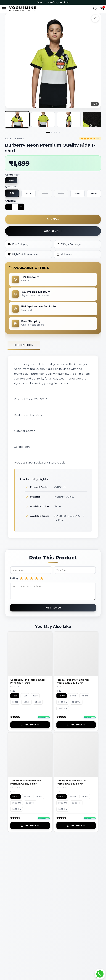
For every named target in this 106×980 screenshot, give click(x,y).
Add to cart (53, 231)
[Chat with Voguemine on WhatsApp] (100, 974)
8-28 (29, 193)
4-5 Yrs (62, 698)
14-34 (77, 193)
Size (13, 693)
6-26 (12, 193)
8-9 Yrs (85, 698)
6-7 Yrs (73, 698)
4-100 (15, 698)
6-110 (25, 698)
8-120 (35, 698)
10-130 (15, 704)
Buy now (53, 219)
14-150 (38, 704)
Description (24, 345)
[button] (53, 61)
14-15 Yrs (63, 711)
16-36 (94, 193)
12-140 (26, 704)
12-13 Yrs (76, 704)
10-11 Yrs (63, 704)
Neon (11, 180)
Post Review (53, 610)
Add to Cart (30, 727)
